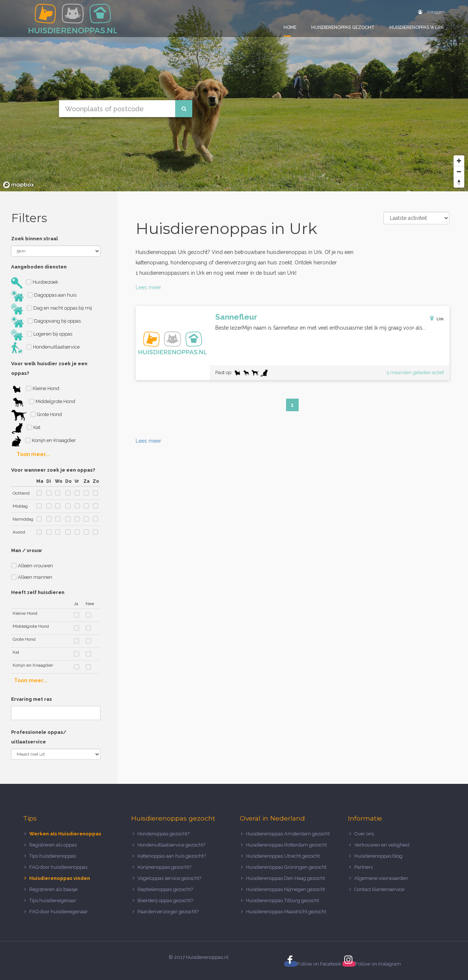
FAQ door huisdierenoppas (59, 867)
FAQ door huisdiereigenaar (59, 912)
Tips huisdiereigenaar (53, 900)
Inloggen (432, 12)
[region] (234, 96)
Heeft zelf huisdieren (38, 592)
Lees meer (148, 287)
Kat (26, 428)
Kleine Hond (35, 389)
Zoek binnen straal (34, 239)
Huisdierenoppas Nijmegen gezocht (286, 889)
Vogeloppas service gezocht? (169, 878)
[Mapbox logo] (19, 185)
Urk (440, 319)
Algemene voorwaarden (381, 878)
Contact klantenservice (379, 889)
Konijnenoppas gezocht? (164, 867)
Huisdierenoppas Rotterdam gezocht (286, 845)
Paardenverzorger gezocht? (168, 912)
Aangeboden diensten (39, 267)
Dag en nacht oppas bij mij (52, 309)
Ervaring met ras (31, 699)
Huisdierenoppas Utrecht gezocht (283, 856)
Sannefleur (236, 317)
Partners (364, 867)
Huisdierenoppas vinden (60, 878)
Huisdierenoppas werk (416, 27)
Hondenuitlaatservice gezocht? (171, 845)
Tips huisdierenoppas (53, 856)
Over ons (364, 834)
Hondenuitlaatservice (45, 348)
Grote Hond (36, 415)
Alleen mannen (32, 577)
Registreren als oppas (53, 845)
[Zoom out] (459, 171)
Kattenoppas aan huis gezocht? (172, 856)
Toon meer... (33, 454)
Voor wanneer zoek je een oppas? (53, 470)
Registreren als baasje (53, 889)
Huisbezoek (35, 283)
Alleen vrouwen (32, 566)
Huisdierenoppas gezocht (343, 27)
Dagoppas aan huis (44, 296)
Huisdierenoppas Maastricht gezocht (286, 912)
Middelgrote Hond (43, 402)
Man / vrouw (26, 550)
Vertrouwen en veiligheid (382, 845)
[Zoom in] (459, 161)
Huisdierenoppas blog (378, 856)
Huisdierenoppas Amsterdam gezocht (288, 834)
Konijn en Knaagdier (44, 441)
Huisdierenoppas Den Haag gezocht (286, 878)
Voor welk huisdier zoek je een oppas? (49, 368)
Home (290, 27)
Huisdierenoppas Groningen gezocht (286, 867)
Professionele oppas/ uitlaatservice (39, 737)
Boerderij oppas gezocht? (165, 900)
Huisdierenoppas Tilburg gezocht (283, 900)
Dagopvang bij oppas (46, 322)
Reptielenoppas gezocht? (165, 889)
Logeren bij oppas (42, 335)
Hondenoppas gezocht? (163, 834)
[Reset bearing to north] (459, 182)
